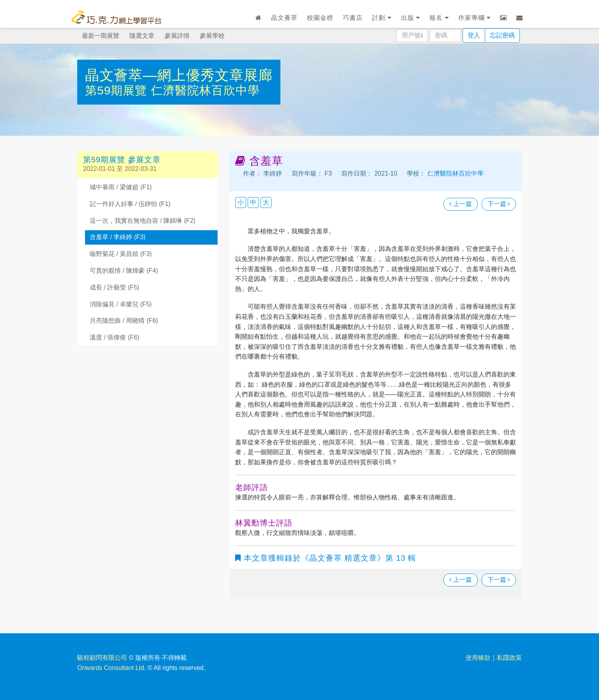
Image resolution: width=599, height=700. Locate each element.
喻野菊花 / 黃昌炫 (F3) (121, 254)
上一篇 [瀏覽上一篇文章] (461, 204)
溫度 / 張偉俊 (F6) (114, 337)
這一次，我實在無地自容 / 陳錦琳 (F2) (143, 221)
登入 (474, 35)
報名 (439, 18)
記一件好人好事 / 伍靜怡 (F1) (130, 204)
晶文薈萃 (284, 18)
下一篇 (499, 204)
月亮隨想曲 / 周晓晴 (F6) (124, 321)
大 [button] (266, 202)
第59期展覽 (118, 90)
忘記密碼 (502, 35)
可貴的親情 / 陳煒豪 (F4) (124, 271)
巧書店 (353, 18)
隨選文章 (142, 36)
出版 (410, 18)
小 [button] (241, 202)
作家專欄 (474, 18)
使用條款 (478, 658)
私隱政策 (509, 658)
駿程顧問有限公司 (102, 658)
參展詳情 (177, 36)
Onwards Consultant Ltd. (112, 668)
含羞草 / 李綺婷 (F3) (118, 237)
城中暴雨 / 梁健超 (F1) (121, 187)
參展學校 (212, 36)
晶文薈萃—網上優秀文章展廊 (179, 75)
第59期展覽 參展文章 (122, 160)
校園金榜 (320, 18)
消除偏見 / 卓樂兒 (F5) (121, 304)
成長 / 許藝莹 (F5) (114, 287)
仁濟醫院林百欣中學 (205, 90)
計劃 (382, 18)
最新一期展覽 (101, 36)
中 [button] (253, 202)
